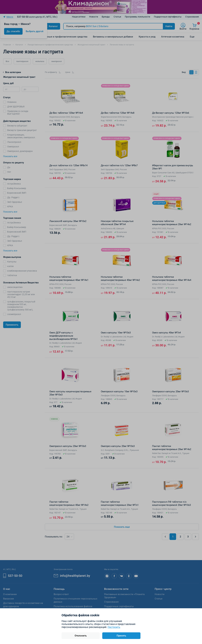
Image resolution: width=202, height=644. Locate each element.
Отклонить (81, 636)
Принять (121, 636)
